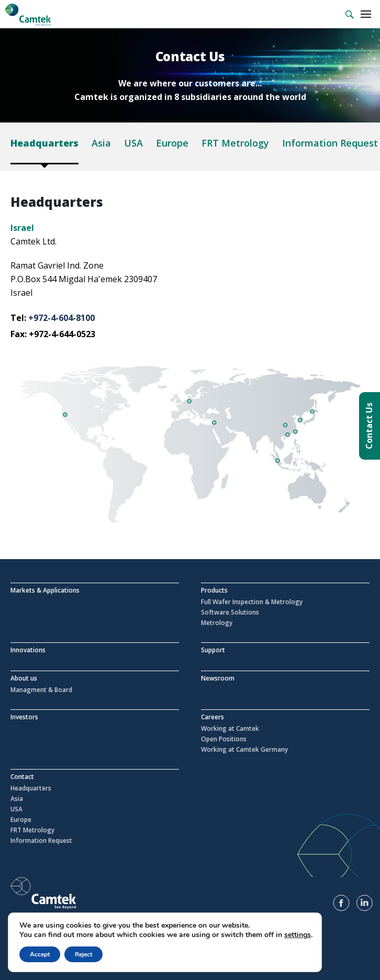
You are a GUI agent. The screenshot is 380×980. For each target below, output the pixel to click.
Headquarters (44, 143)
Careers (213, 717)
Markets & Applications (45, 590)
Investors (24, 717)
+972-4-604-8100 (62, 318)
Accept (40, 954)
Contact (22, 777)
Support (213, 650)
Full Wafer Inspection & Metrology (252, 602)
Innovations (28, 650)
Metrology (217, 623)
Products (214, 590)
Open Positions (224, 739)
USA (133, 143)
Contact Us (369, 426)
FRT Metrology (235, 143)
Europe (172, 143)
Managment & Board (41, 690)
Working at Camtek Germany (244, 750)
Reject (83, 954)
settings (298, 935)
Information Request (330, 143)
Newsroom (218, 678)
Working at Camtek (230, 729)
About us (24, 678)
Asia (101, 143)
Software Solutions (230, 612)
